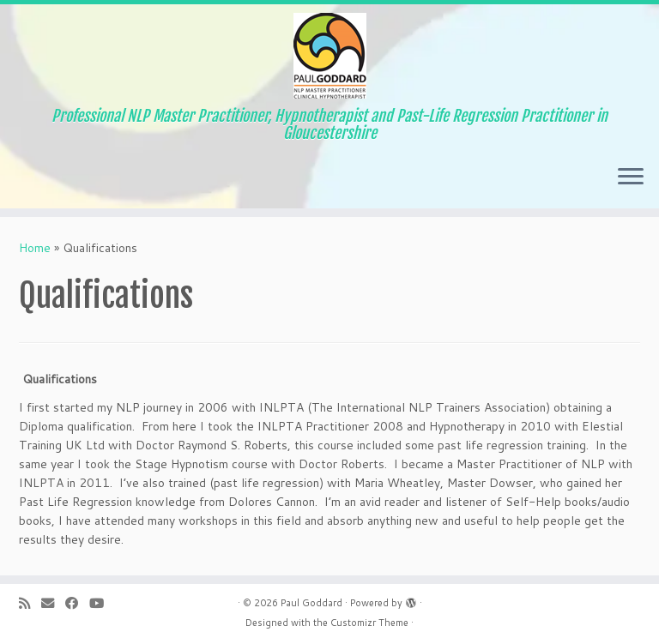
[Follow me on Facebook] (77, 603)
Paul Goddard (311, 603)
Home (35, 248)
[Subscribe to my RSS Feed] (30, 603)
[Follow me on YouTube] (102, 603)
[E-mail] (53, 603)
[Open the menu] (631, 178)
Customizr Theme (369, 623)
